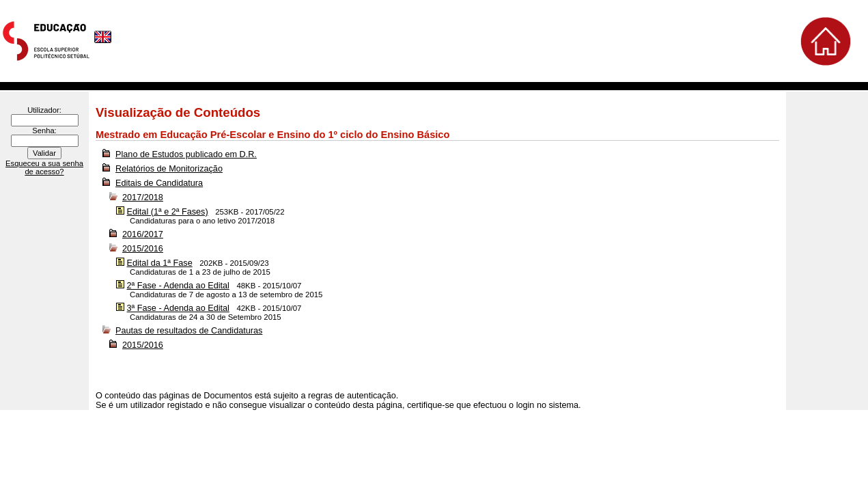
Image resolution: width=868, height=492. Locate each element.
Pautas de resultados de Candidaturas (189, 331)
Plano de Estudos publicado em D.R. (186, 154)
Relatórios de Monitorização (169, 169)
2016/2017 (143, 234)
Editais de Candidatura (159, 183)
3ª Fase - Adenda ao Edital (178, 308)
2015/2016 (143, 249)
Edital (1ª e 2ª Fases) (168, 212)
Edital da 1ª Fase (160, 263)
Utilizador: (44, 110)
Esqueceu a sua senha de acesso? (44, 167)
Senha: (44, 131)
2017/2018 (143, 197)
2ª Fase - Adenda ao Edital (178, 286)
